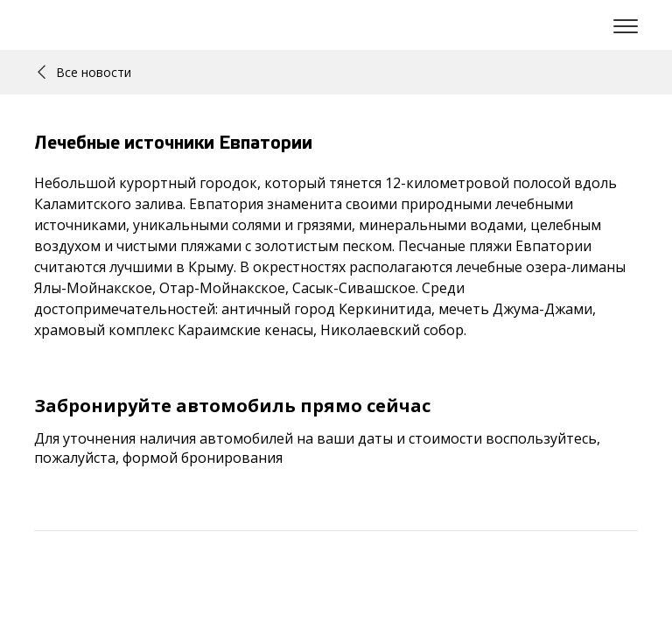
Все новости (84, 72)
